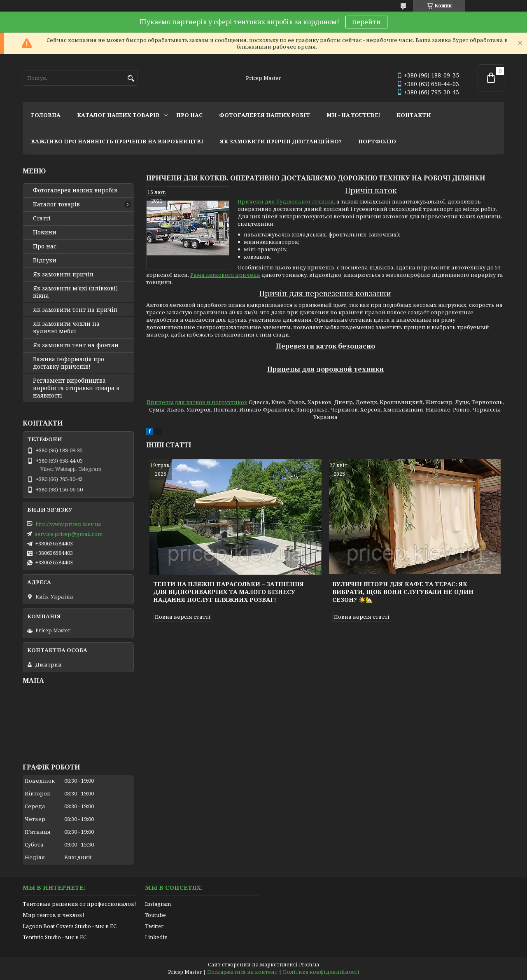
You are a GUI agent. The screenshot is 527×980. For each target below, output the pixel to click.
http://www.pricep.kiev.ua (68, 524)
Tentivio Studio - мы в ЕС (55, 937)
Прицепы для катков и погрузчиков (197, 402)
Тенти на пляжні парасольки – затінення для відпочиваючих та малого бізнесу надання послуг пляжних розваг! (229, 592)
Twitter (154, 926)
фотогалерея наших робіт (265, 115)
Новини (45, 232)
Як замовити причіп (63, 274)
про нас (189, 115)
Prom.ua (309, 965)
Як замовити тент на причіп (75, 310)
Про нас (45, 246)
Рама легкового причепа (225, 275)
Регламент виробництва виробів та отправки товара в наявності (76, 388)
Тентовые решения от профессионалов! (79, 904)
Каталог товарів (56, 204)
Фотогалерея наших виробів (75, 190)
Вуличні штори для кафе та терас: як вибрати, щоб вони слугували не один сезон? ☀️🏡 (403, 592)
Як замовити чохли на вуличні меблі (66, 327)
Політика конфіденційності (321, 972)
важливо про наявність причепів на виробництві (117, 141)
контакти (414, 115)
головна (46, 115)
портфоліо (377, 141)
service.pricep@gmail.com (69, 534)
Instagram (158, 904)
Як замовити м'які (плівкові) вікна (75, 292)
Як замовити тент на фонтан (76, 345)
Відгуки (45, 260)
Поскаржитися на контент (242, 972)
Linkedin (156, 937)
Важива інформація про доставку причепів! (69, 363)
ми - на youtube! (353, 115)
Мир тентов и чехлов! (53, 915)
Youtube (155, 915)
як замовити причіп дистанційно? (281, 141)
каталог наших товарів (118, 115)
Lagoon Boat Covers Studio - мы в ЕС (70, 926)
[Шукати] (131, 78)
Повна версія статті (183, 617)
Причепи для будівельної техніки (286, 201)
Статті (42, 218)
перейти (366, 22)
